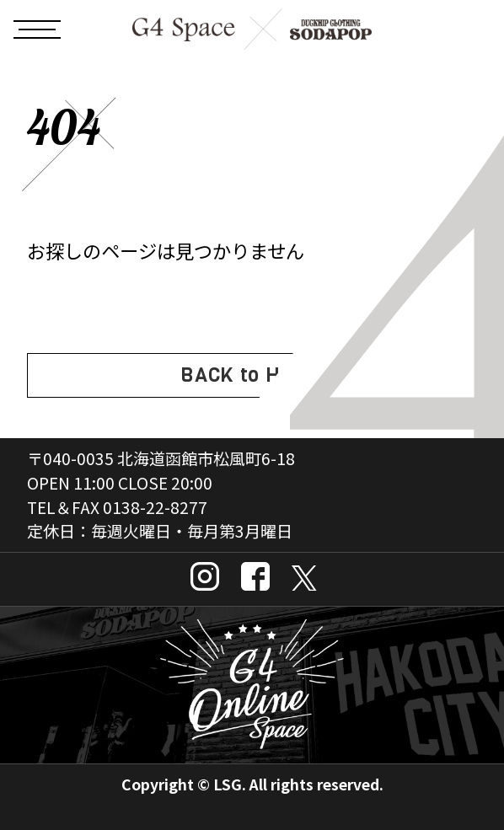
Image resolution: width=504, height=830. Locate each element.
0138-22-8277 (155, 507)
